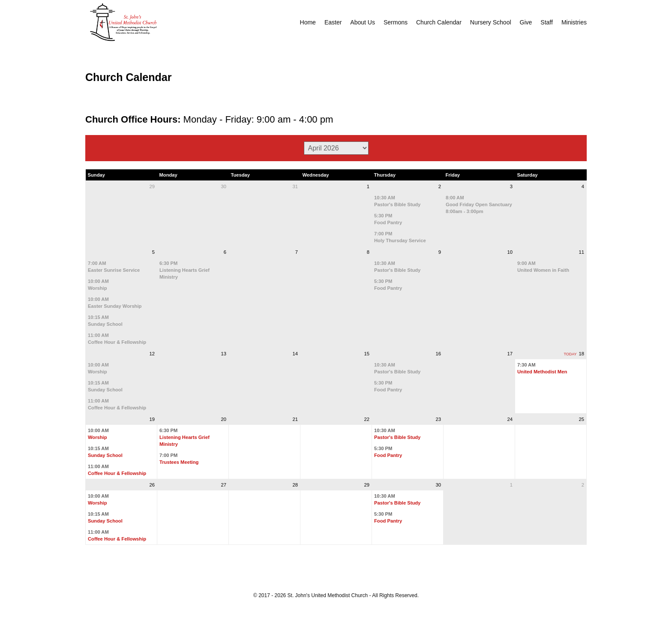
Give (526, 22)
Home (308, 22)
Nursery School (491, 22)
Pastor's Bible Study (397, 204)
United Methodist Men (542, 372)
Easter (333, 22)
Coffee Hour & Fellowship (117, 342)
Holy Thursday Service (400, 240)
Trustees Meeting (179, 462)
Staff (547, 22)
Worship (97, 288)
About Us (363, 22)
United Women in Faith (543, 270)
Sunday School (105, 324)
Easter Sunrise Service (114, 270)
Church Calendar (439, 22)
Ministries (574, 22)
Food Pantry (388, 222)
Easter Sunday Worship (115, 306)
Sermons (396, 22)
